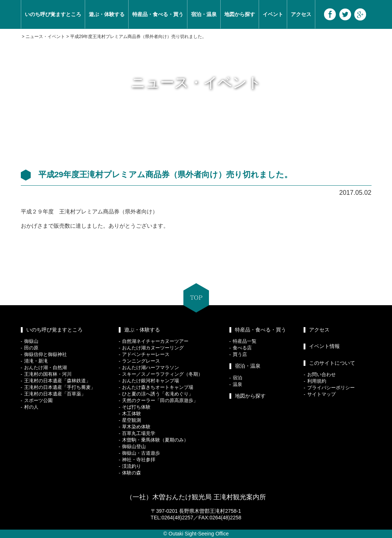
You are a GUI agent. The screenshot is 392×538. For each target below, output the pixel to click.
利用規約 (317, 381)
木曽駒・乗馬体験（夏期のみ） (155, 440)
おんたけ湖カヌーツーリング (153, 348)
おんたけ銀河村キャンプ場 (151, 381)
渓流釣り (132, 466)
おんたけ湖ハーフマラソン (151, 367)
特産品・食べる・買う (158, 14)
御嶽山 (31, 341)
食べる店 (242, 348)
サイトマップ (321, 394)
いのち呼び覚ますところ (53, 14)
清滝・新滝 (36, 361)
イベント (273, 14)
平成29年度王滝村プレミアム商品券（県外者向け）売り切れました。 (138, 37)
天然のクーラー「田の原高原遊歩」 (160, 400)
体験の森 (132, 473)
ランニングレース (141, 361)
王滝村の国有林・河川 (48, 374)
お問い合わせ (321, 374)
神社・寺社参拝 (139, 460)
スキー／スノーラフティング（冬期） (162, 374)
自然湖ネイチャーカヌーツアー (155, 341)
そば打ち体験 (136, 407)
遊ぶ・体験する (107, 14)
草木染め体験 (136, 427)
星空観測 (132, 420)
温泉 (237, 384)
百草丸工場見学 (139, 433)
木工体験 (132, 414)
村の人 (31, 407)
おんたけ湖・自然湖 (45, 367)
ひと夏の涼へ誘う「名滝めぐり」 (158, 394)
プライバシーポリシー (331, 388)
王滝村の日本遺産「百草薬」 (55, 394)
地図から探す (240, 14)
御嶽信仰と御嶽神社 (45, 354)
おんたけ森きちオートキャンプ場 (158, 387)
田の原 (31, 348)
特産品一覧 (245, 341)
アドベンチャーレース (146, 354)
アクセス (301, 14)
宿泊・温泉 (204, 14)
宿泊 (237, 378)
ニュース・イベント (45, 37)
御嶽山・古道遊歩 (141, 453)
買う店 (240, 354)
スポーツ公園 (38, 400)
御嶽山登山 (134, 446)
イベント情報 (324, 346)
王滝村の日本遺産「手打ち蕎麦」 (60, 387)
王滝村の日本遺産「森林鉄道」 (57, 381)
